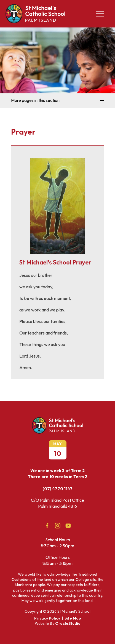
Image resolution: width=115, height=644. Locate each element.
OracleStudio (68, 623)
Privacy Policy (47, 618)
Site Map (73, 618)
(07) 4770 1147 (57, 489)
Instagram (56, 525)
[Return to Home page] (35, 22)
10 (58, 453)
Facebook (45, 524)
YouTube (67, 524)
